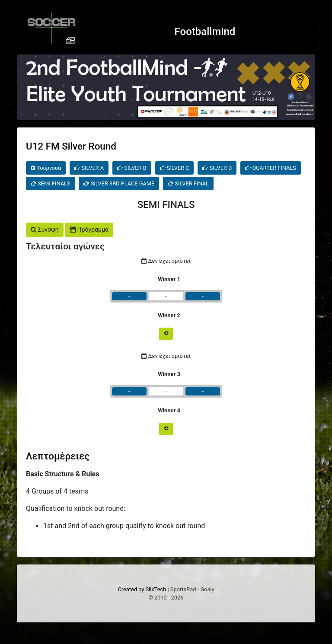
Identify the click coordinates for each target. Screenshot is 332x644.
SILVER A (89, 168)
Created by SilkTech (142, 589)
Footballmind (205, 32)
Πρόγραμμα (89, 230)
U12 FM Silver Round (71, 146)
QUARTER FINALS (270, 168)
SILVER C (175, 168)
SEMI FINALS (51, 183)
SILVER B (132, 168)
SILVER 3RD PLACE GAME (119, 183)
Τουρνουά (46, 168)
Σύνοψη (45, 230)
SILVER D (217, 168)
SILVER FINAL (188, 183)
